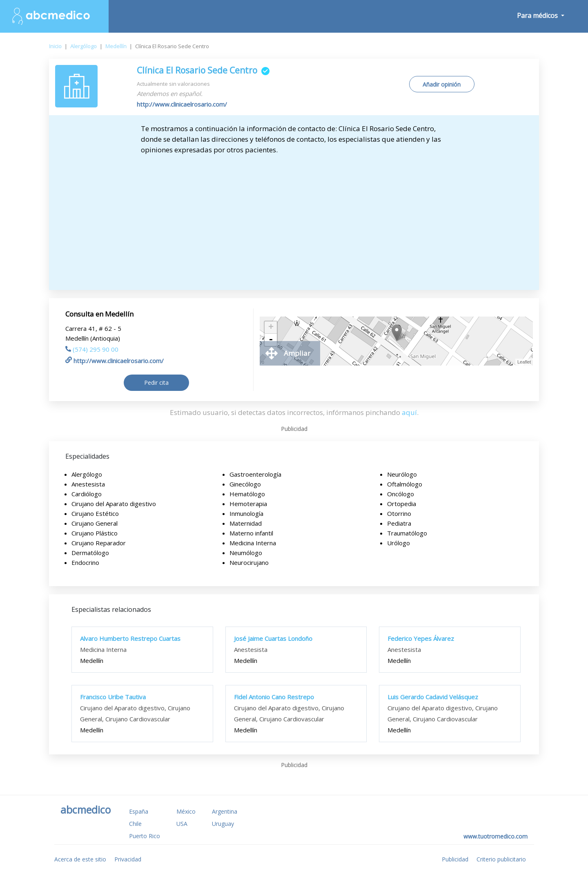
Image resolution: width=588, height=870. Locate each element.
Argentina (225, 811)
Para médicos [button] (538, 16)
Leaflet (524, 362)
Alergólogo (84, 46)
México (186, 811)
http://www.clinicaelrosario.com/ (182, 104)
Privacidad (128, 859)
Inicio (55, 46)
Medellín (116, 46)
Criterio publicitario (501, 859)
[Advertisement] (294, 221)
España (139, 811)
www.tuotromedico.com (496, 836)
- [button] (271, 340)
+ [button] (271, 328)
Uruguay (223, 824)
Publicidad (455, 859)
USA (182, 824)
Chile (135, 824)
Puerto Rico (145, 836)
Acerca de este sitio (80, 859)
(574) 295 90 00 (92, 349)
